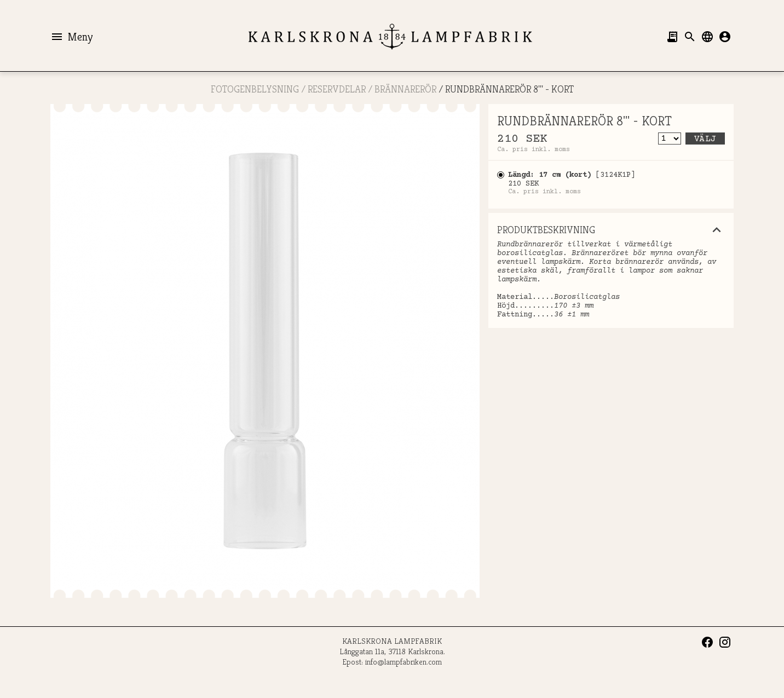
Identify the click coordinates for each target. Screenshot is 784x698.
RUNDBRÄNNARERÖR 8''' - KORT (509, 89)
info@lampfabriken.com (403, 662)
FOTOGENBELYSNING (255, 89)
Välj (705, 139)
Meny (71, 37)
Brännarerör (405, 89)
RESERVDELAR (337, 89)
